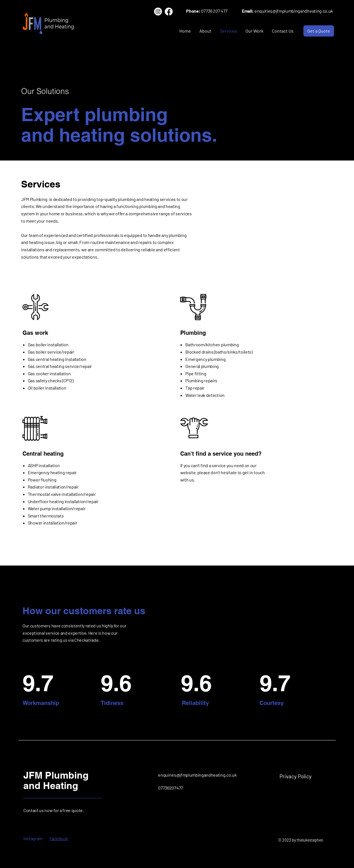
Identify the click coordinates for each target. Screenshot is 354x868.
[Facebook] (169, 12)
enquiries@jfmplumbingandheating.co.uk (197, 775)
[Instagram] (158, 12)
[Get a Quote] (319, 31)
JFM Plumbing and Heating (56, 780)
